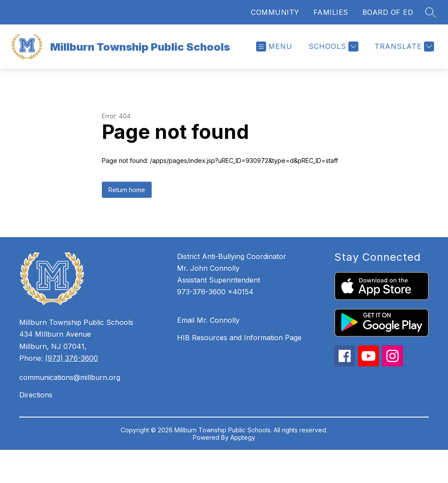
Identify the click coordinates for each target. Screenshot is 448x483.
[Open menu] (274, 47)
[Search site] (431, 12)
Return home (127, 190)
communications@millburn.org (70, 377)
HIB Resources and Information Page (239, 338)
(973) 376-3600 (71, 358)
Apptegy (243, 437)
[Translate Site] (403, 47)
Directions (36, 395)
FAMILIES (331, 12)
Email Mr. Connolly (208, 320)
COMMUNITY (275, 12)
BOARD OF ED (388, 12)
